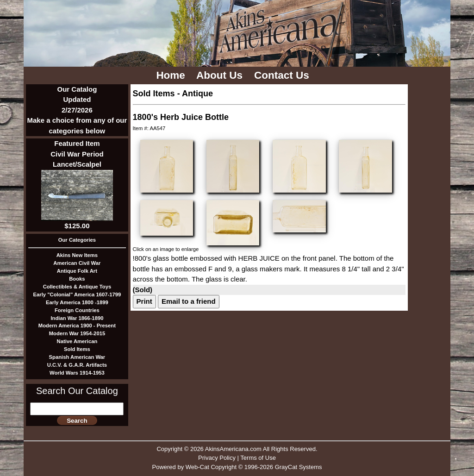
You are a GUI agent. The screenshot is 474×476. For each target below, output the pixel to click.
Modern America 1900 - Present (77, 326)
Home (172, 75)
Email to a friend (189, 301)
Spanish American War (77, 357)
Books (77, 279)
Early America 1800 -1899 (77, 302)
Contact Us (283, 75)
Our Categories (77, 240)
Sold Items (77, 349)
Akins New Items (77, 255)
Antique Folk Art (77, 271)
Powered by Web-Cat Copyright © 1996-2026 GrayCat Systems (237, 467)
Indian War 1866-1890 (77, 318)
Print (144, 301)
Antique (197, 94)
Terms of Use (258, 458)
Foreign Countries (77, 310)
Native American (77, 341)
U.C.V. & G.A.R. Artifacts (77, 365)
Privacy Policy (217, 458)
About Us (221, 75)
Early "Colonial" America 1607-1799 (77, 294)
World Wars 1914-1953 (77, 373)
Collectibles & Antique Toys (77, 287)
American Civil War (77, 263)
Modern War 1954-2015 (77, 333)
